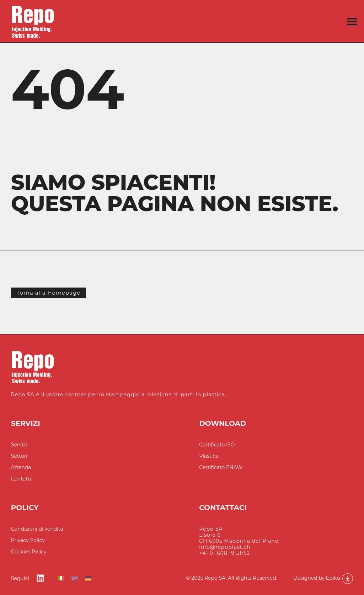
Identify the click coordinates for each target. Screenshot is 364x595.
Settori (19, 456)
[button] (352, 21)
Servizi (19, 445)
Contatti (21, 479)
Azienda (21, 468)
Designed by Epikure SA (323, 578)
